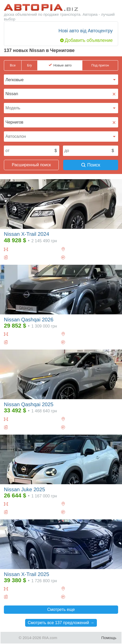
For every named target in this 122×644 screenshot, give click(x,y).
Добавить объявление (89, 40)
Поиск (91, 165)
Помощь (109, 638)
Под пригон (100, 65)
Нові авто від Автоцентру (86, 31)
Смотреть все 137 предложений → (61, 623)
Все (13, 65)
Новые (63, 65)
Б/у (29, 65)
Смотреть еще (61, 609)
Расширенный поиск (31, 165)
